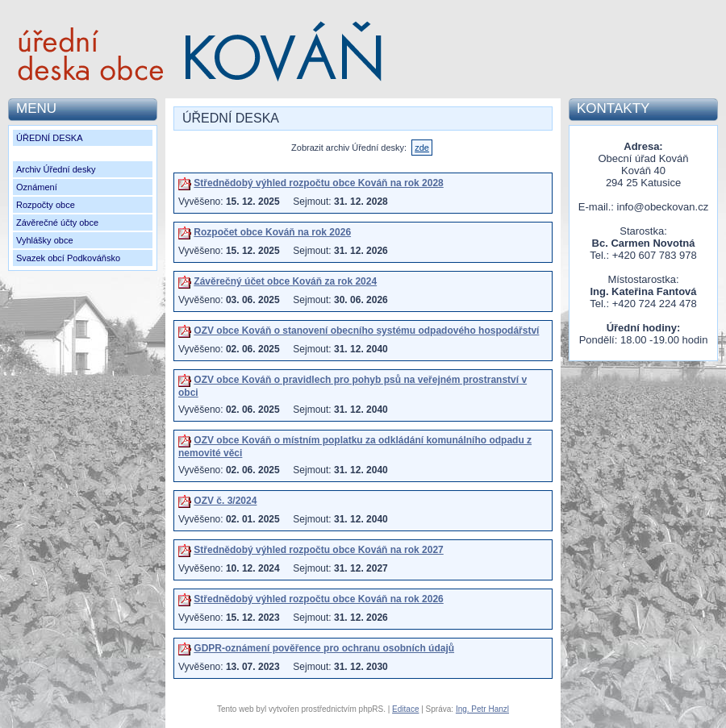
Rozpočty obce (46, 205)
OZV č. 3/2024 (225, 501)
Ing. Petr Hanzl (482, 709)
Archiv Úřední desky (56, 169)
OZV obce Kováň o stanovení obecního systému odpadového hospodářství (366, 331)
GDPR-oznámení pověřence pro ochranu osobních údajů (324, 648)
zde (422, 148)
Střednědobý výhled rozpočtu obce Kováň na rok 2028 (318, 183)
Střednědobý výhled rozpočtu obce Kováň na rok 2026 (318, 599)
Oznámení (37, 187)
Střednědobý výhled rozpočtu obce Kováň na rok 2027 (318, 550)
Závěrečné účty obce (57, 223)
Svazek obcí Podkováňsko (68, 258)
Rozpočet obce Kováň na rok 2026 (272, 232)
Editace (405, 709)
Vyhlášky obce (45, 240)
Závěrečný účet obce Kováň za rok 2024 (285, 281)
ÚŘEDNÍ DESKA (50, 138)
